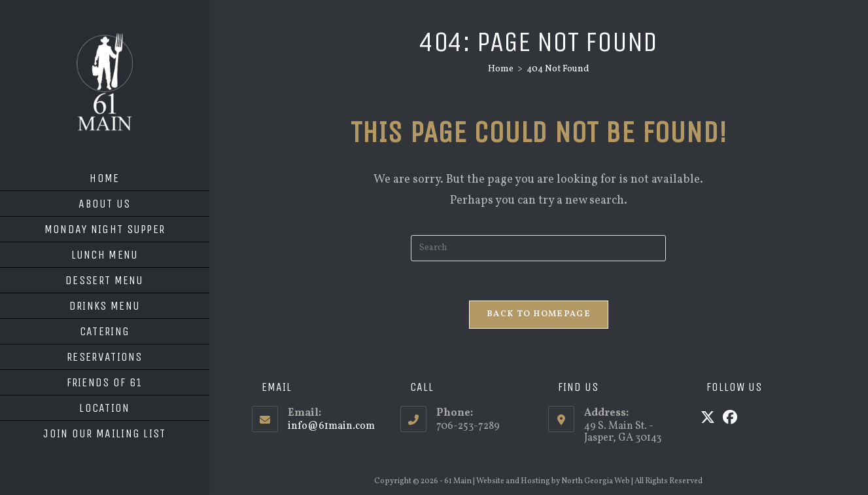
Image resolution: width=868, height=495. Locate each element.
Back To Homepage (539, 314)
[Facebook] (730, 419)
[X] (708, 419)
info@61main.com (331, 426)
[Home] (501, 69)
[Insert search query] (538, 248)
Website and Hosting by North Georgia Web (553, 481)
